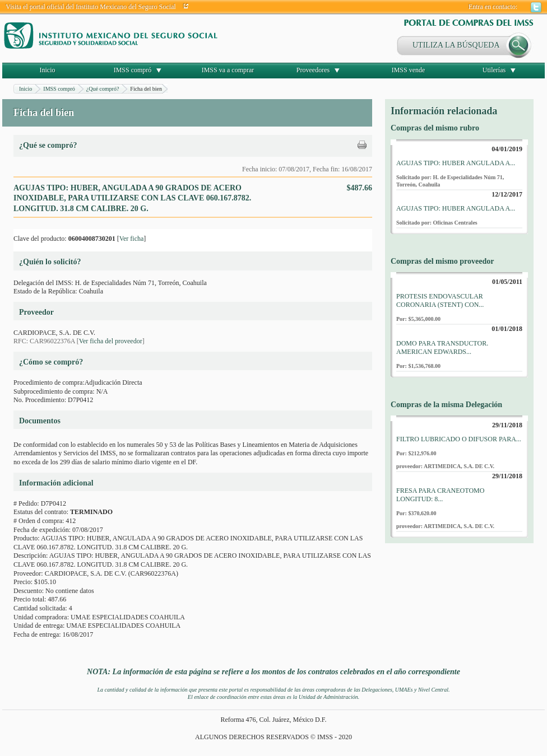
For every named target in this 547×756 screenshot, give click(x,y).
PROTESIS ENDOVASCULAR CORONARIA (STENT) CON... (440, 301)
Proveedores (313, 70)
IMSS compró (133, 70)
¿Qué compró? (103, 89)
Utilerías (494, 70)
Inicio (48, 70)
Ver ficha (132, 239)
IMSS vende (409, 70)
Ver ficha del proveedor (111, 341)
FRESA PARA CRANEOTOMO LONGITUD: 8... (440, 495)
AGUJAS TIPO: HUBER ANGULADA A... (456, 163)
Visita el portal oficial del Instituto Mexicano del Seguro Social (91, 7)
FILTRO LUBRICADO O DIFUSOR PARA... (459, 439)
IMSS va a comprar (228, 70)
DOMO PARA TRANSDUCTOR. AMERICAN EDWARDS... (442, 348)
